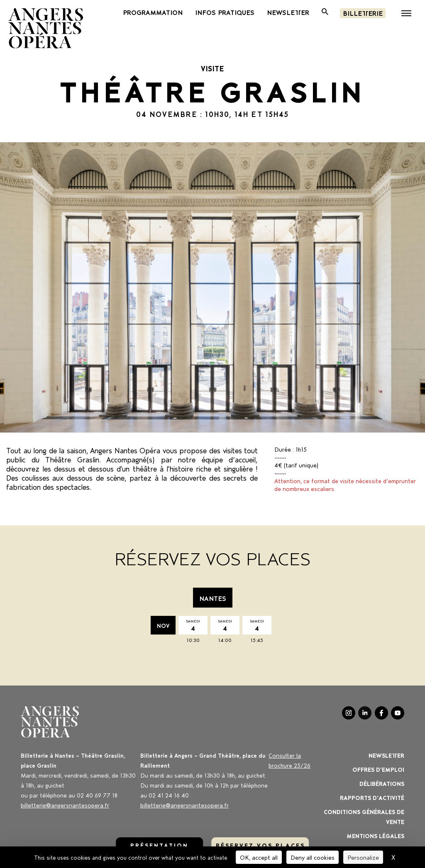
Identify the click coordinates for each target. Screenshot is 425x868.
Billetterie (363, 13)
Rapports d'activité (372, 797)
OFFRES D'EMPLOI (378, 769)
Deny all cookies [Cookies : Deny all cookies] (313, 857)
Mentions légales (375, 835)
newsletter (288, 12)
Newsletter (386, 755)
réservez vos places (260, 845)
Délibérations (382, 783)
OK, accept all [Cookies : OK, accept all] (259, 857)
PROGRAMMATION (153, 12)
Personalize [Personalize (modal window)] (363, 857)
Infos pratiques (225, 12)
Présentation (159, 845)
